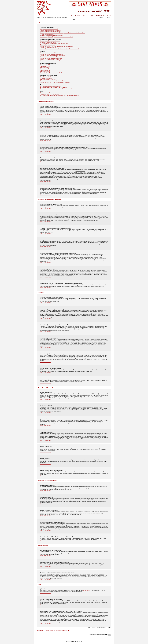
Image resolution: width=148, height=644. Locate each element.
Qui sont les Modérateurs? (46, 78)
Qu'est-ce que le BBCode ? (46, 65)
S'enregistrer (108, 17)
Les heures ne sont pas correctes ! (48, 42)
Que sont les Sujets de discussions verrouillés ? (51, 73)
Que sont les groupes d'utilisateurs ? (48, 80)
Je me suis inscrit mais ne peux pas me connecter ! (52, 36)
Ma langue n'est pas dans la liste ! (48, 45)
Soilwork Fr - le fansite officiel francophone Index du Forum (53, 630)
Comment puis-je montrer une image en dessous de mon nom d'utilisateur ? (57, 46)
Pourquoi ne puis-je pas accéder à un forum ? (50, 60)
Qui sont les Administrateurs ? (47, 77)
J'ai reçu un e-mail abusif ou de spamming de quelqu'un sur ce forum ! (56, 89)
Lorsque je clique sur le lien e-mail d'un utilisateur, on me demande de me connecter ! (59, 49)
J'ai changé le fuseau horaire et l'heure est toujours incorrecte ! (54, 44)
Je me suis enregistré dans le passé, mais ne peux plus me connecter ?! (56, 37)
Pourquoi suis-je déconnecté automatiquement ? (51, 32)
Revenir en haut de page (46, 114)
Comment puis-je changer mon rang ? (49, 48)
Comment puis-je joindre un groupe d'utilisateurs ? (51, 81)
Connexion (101, 17)
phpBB (72, 642)
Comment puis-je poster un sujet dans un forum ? (51, 53)
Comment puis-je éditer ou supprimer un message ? (52, 54)
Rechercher (43, 17)
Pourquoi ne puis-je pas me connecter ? (49, 29)
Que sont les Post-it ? (45, 72)
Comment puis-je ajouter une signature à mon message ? (53, 56)
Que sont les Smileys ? (45, 68)
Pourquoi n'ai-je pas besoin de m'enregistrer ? (50, 30)
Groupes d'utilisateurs (62, 17)
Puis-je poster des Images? (46, 69)
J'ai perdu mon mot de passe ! (47, 34)
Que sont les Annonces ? (46, 70)
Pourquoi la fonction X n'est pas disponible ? (50, 94)
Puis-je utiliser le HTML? (45, 66)
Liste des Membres (52, 17)
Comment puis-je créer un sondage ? (48, 57)
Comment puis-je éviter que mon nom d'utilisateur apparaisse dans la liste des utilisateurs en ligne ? (63, 33)
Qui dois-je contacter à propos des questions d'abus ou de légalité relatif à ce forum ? (59, 95)
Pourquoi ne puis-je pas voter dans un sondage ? (51, 61)
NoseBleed (77, 642)
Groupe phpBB (87, 590)
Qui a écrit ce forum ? (45, 93)
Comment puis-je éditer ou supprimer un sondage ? (52, 58)
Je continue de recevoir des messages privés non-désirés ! (53, 87)
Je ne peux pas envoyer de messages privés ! (50, 86)
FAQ (39, 17)
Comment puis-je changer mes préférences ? (50, 41)
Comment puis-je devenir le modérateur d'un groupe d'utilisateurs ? (55, 82)
